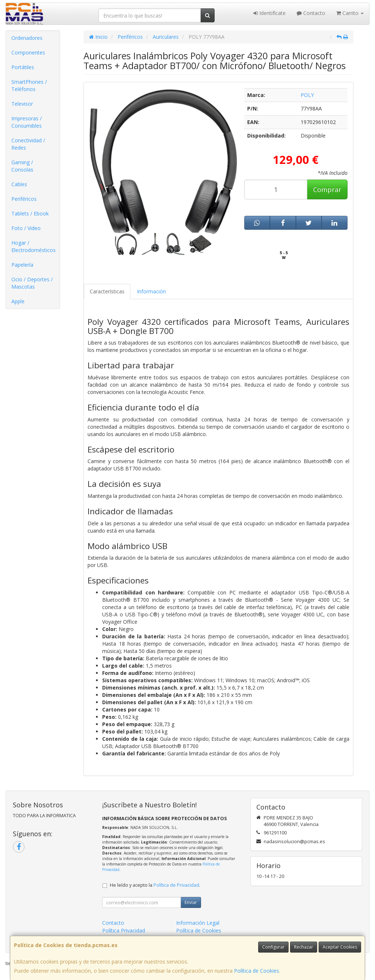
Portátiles (23, 67)
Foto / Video (26, 228)
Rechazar (304, 947)
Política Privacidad (124, 930)
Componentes (28, 52)
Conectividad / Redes (28, 144)
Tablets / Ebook (30, 213)
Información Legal (198, 923)
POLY (307, 95)
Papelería (22, 265)
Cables (19, 184)
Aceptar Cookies (340, 947)
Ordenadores (27, 38)
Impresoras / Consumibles (27, 122)
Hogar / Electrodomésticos (34, 246)
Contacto (311, 13)
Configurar (273, 947)
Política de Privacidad (176, 885)
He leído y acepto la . (155, 885)
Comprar (327, 189)
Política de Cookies (257, 971)
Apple (18, 301)
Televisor (22, 104)
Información (151, 291)
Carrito (350, 13)
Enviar (191, 902)
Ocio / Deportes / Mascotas (32, 283)
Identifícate (270, 13)
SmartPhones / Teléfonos (29, 85)
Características (107, 291)
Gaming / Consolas (22, 166)
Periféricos (24, 199)
